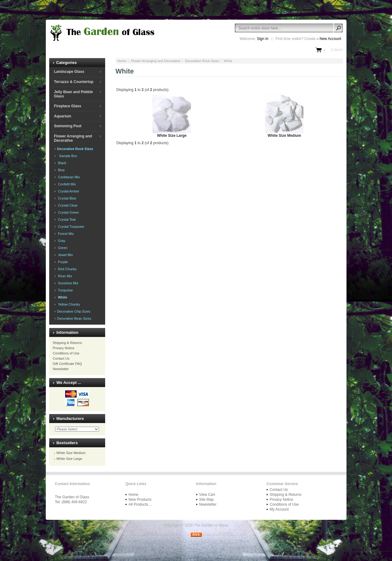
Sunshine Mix (67, 283)
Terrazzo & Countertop (73, 82)
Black (61, 163)
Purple (62, 262)
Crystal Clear (67, 205)
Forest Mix (65, 234)
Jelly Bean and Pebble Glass (73, 94)
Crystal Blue (66, 198)
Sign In (263, 39)
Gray (61, 241)
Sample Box (67, 156)
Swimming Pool (67, 126)
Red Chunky (67, 269)
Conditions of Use (66, 353)
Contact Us (61, 358)
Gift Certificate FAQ (67, 364)
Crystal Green (68, 212)
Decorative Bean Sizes (74, 318)
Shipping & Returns (67, 343)
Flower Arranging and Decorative (156, 61)
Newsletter (61, 369)
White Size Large (69, 459)
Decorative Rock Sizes (202, 61)
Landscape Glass (69, 72)
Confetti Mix (66, 184)
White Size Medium (71, 453)
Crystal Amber (68, 191)
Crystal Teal (66, 219)
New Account (330, 39)
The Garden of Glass (211, 525)
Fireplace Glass (67, 106)
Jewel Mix (65, 255)
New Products (140, 500)
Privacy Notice (64, 348)
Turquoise (65, 290)
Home (122, 61)
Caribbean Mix (68, 177)
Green (62, 248)
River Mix (64, 276)
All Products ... (140, 504)
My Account (279, 509)
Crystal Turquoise (70, 227)
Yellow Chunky (68, 304)
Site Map (206, 500)
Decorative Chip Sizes (73, 311)
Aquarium (62, 116)
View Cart (207, 495)
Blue (61, 170)
